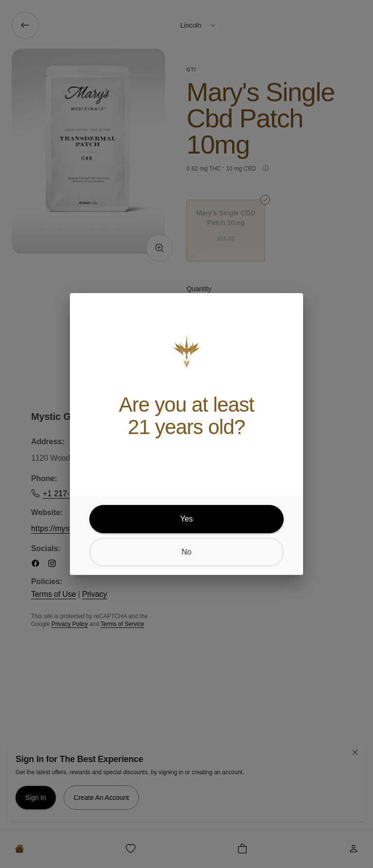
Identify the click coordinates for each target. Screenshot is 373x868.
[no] (186, 552)
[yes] (186, 519)
